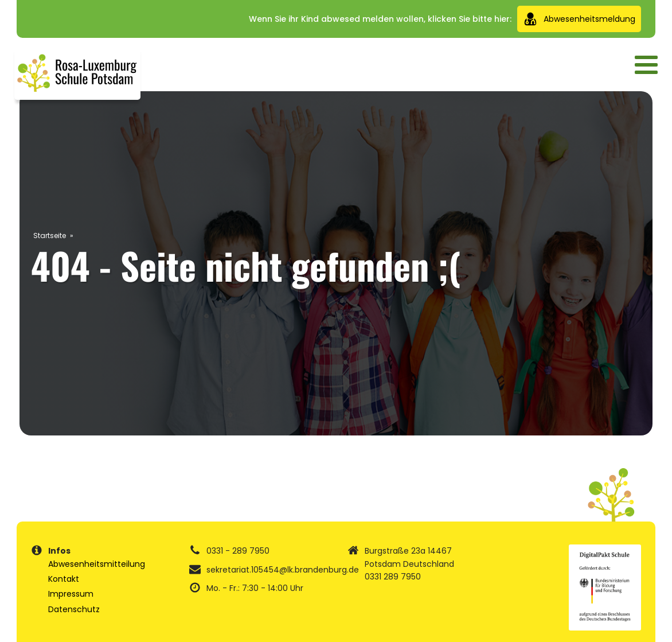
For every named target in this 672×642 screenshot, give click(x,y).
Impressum (71, 594)
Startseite (50, 236)
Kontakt (64, 579)
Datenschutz (74, 609)
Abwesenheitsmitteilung (97, 564)
